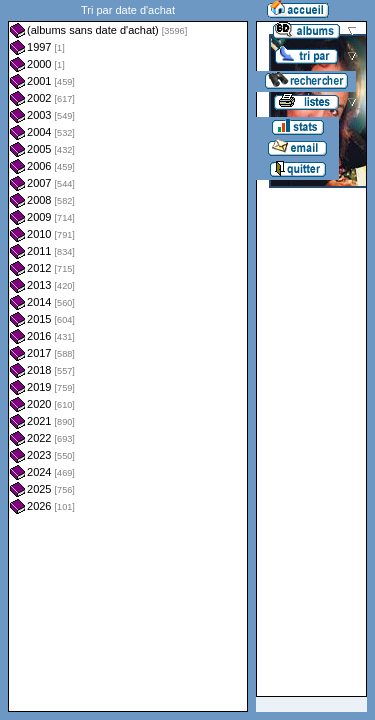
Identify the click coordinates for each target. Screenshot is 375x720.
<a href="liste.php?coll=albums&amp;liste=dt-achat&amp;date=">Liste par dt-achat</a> (128, 356)
